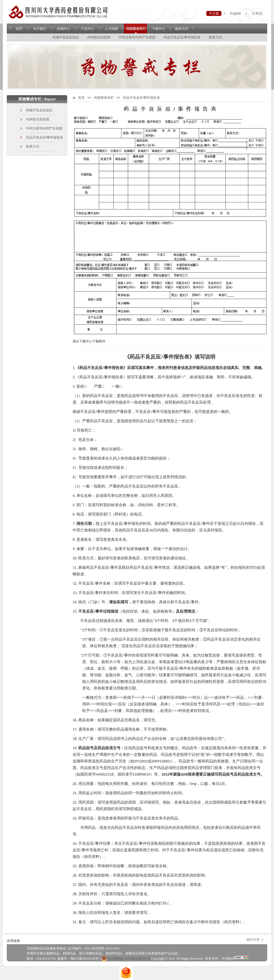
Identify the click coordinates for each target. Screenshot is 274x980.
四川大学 (258, 940)
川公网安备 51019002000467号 (126, 959)
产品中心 (88, 29)
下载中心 (159, 29)
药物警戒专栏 (135, 29)
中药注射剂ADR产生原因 (137, 37)
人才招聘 (112, 29)
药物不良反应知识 (66, 37)
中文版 (214, 13)
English (235, 13)
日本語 (257, 13)
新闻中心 (64, 29)
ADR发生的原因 (99, 37)
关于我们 (40, 29)
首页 (19, 29)
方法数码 (228, 959)
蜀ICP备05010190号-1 (86, 959)
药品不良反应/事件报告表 (182, 37)
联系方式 (182, 29)
